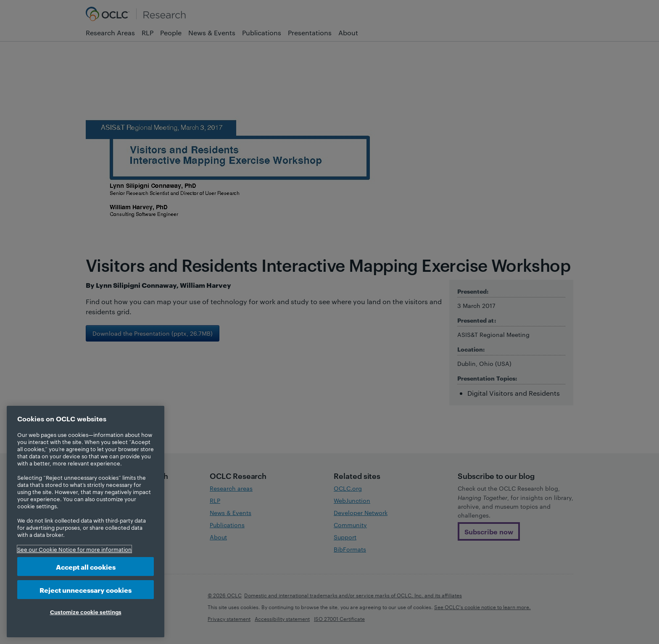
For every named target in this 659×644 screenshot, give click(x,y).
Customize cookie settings (86, 612)
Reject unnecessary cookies (86, 590)
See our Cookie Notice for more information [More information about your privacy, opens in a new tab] (74, 549)
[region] (86, 522)
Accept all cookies (86, 566)
